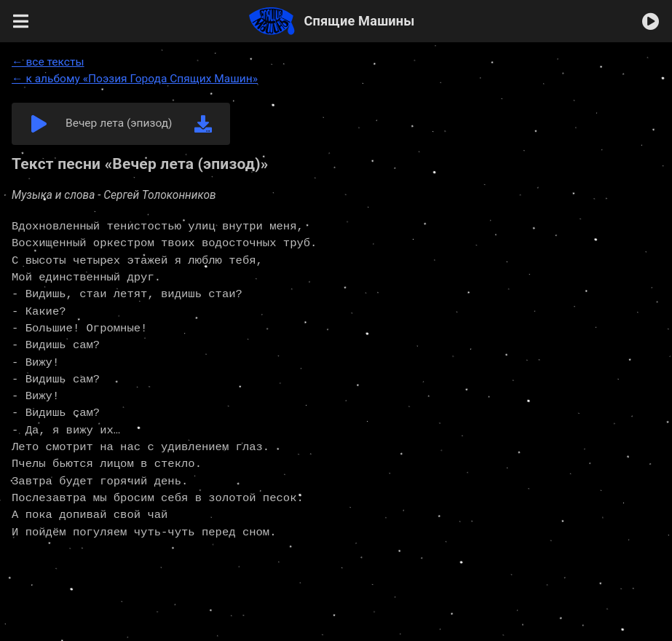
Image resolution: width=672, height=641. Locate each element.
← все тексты (48, 62)
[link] (203, 124)
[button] (21, 21)
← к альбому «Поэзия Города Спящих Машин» (135, 79)
